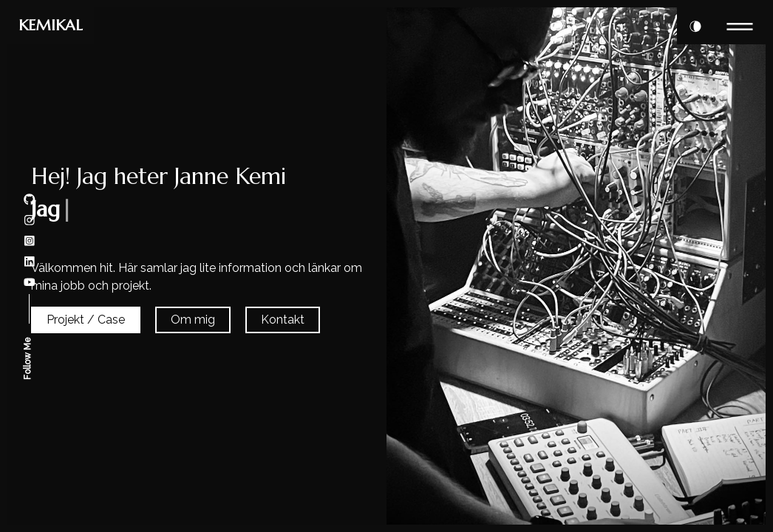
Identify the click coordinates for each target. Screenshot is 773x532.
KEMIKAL (51, 25)
